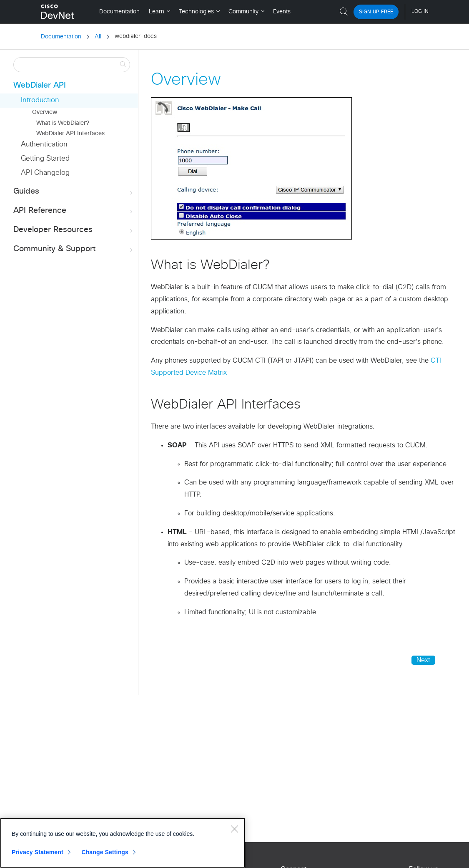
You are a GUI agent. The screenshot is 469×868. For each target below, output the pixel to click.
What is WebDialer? (63, 123)
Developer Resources (74, 230)
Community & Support (74, 249)
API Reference (74, 211)
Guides (74, 192)
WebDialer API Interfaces (70, 134)
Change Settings (105, 852)
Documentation (61, 37)
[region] (123, 843)
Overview (45, 112)
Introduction (40, 100)
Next (423, 660)
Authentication (44, 145)
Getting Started (45, 159)
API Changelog (45, 173)
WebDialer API (40, 85)
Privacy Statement (38, 852)
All (98, 37)
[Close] (234, 829)
